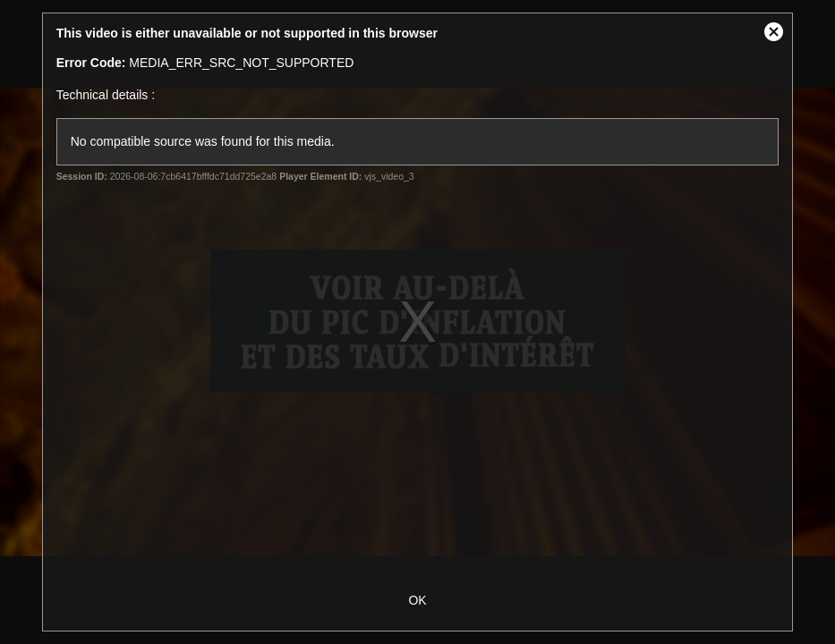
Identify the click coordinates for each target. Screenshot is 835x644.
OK (417, 600)
